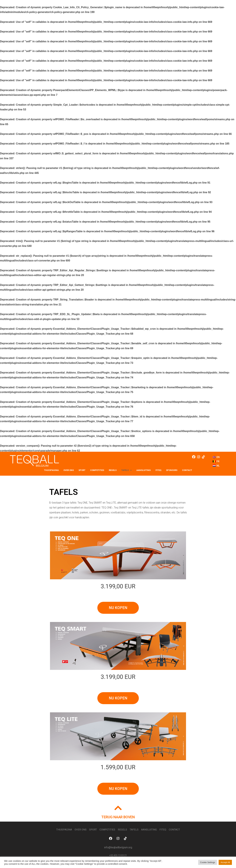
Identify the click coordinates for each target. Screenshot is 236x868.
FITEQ (158, 470)
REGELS (113, 470)
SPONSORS (172, 470)
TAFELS (126, 470)
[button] (118, 608)
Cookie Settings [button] (208, 862)
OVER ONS (69, 470)
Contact (187, 470)
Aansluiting (144, 470)
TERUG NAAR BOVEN (118, 817)
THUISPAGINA (51, 470)
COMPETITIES (97, 470)
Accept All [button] (225, 862)
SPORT (82, 470)
